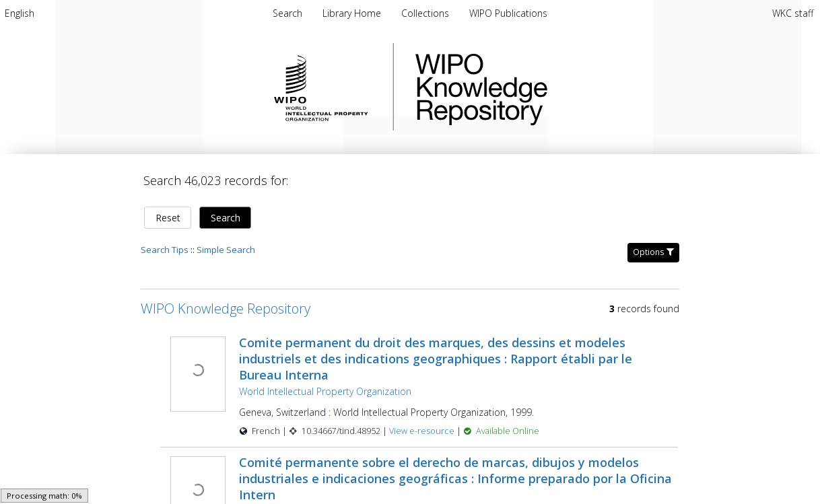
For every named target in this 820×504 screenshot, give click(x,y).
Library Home (353, 13)
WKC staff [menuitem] (793, 13)
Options (653, 252)
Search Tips (165, 250)
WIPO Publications (508, 13)
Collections (426, 13)
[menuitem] (20, 13)
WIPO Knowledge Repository (537, 87)
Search (226, 218)
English (20, 13)
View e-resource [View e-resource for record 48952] (423, 431)
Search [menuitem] (287, 13)
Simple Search (226, 250)
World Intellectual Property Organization (325, 391)
